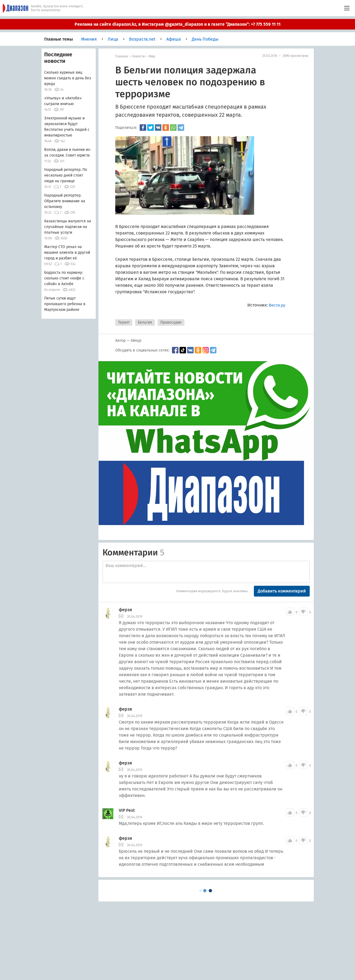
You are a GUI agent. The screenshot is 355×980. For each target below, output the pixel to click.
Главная (122, 56)
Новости (138, 56)
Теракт (124, 322)
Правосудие (171, 322)
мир (152, 56)
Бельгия (145, 322)
